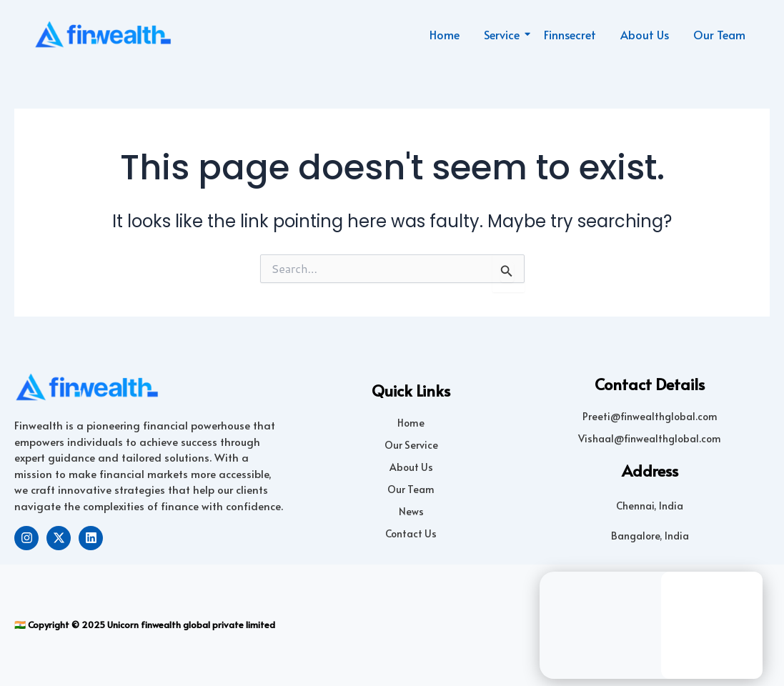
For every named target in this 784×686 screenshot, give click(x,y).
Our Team (719, 34)
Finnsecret (570, 34)
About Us (645, 34)
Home (445, 34)
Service (504, 34)
